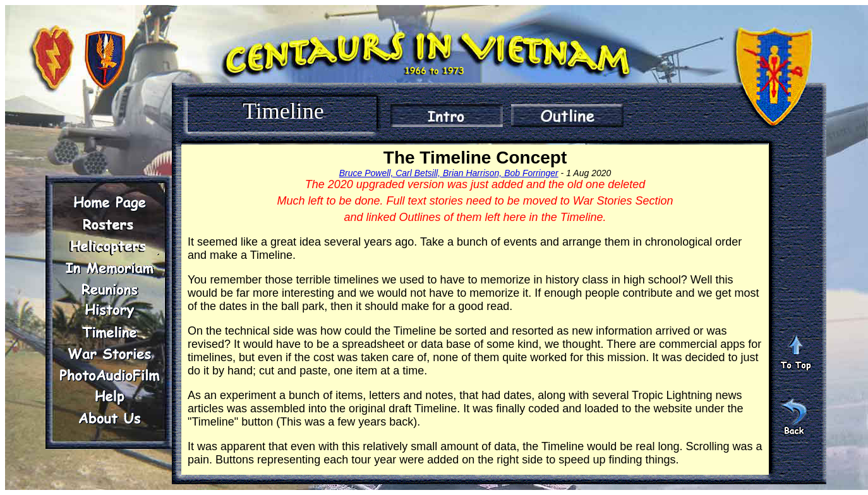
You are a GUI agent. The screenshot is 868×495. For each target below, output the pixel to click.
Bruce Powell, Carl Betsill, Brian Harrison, (422, 173)
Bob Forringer (531, 173)
